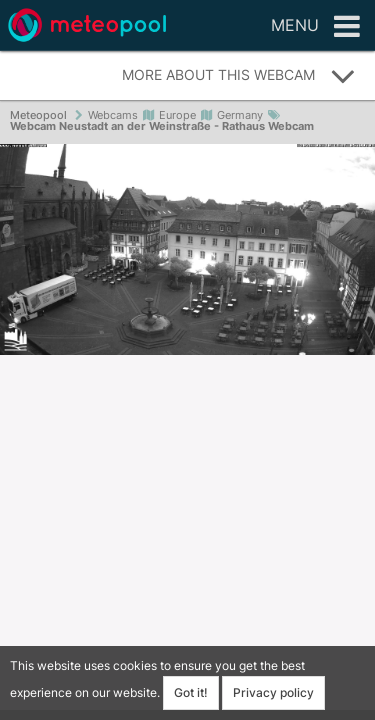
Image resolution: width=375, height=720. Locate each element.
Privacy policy (273, 692)
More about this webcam (239, 76)
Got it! (191, 692)
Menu (315, 27)
